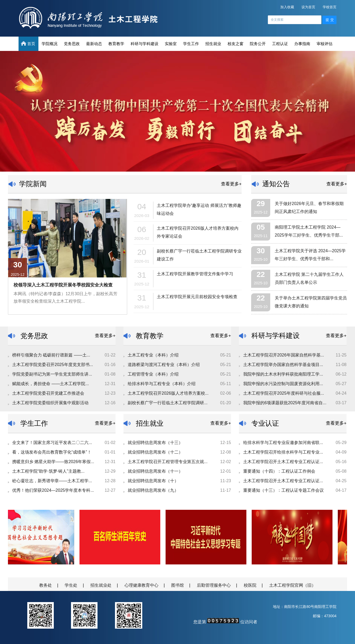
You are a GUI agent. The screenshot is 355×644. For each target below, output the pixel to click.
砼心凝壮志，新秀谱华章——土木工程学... (52, 481)
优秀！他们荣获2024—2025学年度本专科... (53, 490)
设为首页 (308, 7)
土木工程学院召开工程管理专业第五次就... (168, 462)
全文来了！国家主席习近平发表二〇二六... (52, 443)
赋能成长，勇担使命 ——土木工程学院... (51, 384)
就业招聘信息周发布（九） (153, 490)
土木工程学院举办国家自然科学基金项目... (283, 365)
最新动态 (94, 44)
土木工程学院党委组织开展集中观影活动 (50, 403)
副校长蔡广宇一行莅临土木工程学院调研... (168, 403)
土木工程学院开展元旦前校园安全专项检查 (197, 297)
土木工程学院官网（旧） (292, 585)
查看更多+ (231, 184)
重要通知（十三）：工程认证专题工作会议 (283, 490)
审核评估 (325, 44)
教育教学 (116, 44)
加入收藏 (287, 7)
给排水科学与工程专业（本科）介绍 (162, 384)
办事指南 (302, 44)
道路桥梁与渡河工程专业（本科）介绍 (164, 365)
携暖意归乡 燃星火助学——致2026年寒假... (53, 462)
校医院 (250, 585)
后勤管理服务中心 (214, 585)
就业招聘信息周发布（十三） (155, 443)
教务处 (46, 585)
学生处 (71, 585)
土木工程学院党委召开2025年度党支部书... (53, 365)
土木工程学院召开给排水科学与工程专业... (283, 452)
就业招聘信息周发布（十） (153, 481)
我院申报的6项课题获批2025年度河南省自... (285, 403)
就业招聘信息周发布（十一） (155, 471)
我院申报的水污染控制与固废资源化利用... (283, 384)
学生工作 (191, 44)
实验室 (171, 44)
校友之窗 (236, 44)
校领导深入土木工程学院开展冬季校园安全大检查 (63, 285)
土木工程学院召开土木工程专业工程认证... (283, 462)
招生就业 (213, 44)
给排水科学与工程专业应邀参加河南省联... (283, 443)
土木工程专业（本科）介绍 (153, 355)
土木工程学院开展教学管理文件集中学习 (195, 274)
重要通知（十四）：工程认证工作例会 (279, 471)
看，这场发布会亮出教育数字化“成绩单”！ (52, 452)
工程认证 (280, 44)
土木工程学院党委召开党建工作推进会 (48, 393)
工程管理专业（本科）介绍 (153, 374)
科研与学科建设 (145, 44)
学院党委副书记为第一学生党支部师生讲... (52, 374)
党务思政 (72, 44)
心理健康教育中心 (141, 585)
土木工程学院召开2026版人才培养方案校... (168, 393)
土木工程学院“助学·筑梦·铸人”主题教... (48, 471)
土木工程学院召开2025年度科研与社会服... (284, 393)
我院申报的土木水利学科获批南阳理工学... (283, 374)
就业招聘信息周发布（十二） (155, 452)
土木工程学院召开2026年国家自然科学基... (284, 355)
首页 (28, 43)
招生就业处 (101, 585)
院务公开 (258, 44)
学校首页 (330, 7)
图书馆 (177, 585)
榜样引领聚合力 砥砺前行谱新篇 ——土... (51, 355)
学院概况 (50, 44)
